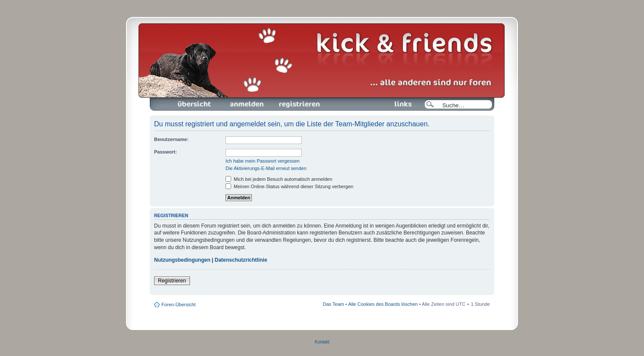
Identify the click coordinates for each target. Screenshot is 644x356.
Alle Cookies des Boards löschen (383, 304)
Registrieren (299, 104)
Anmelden (247, 104)
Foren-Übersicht (195, 104)
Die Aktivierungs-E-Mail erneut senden (266, 168)
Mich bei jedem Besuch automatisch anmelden (279, 179)
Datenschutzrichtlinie (241, 260)
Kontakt (322, 342)
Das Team (333, 304)
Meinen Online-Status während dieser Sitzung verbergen (289, 186)
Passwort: (166, 152)
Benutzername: (171, 139)
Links (400, 104)
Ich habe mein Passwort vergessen (262, 161)
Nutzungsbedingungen (182, 260)
